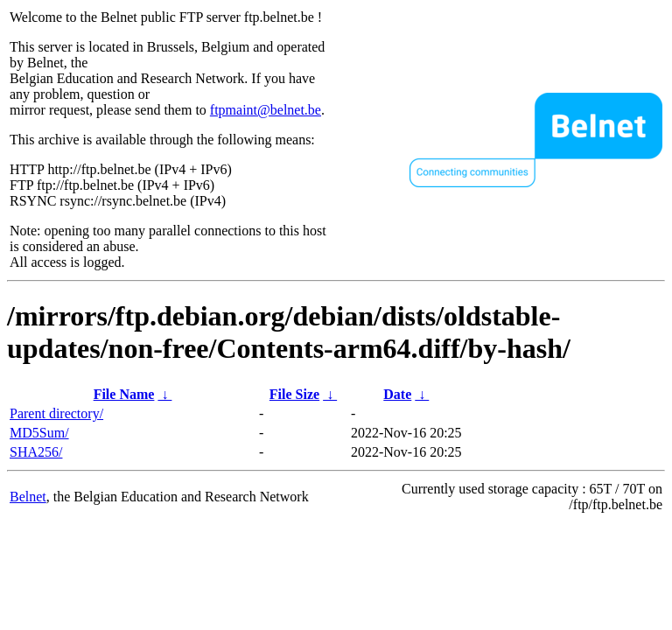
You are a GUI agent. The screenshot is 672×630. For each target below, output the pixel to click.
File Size (294, 394)
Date (397, 394)
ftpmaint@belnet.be (266, 110)
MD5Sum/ (39, 433)
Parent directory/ (56, 413)
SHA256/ (36, 452)
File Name (124, 394)
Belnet (28, 497)
